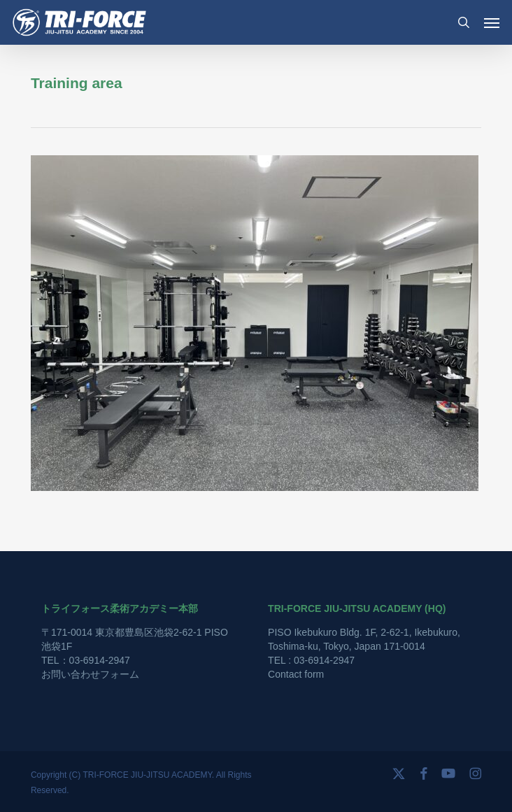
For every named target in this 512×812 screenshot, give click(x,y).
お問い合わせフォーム (90, 674)
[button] (492, 22)
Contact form (296, 674)
